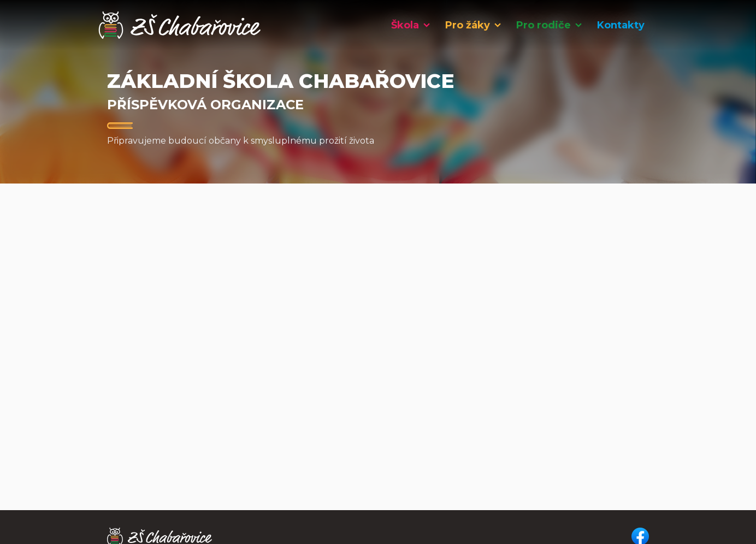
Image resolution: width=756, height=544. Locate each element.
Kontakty (621, 25)
